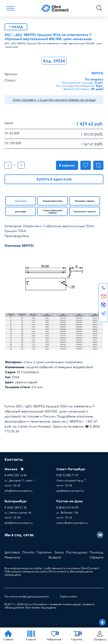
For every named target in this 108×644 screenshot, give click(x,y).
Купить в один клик (54, 179)
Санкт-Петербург (71, 469)
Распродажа (77, 552)
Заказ (59, 552)
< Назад (16, 27)
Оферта (96, 557)
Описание (21, 201)
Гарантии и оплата (85, 211)
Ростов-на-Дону (70, 501)
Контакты (14, 459)
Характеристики (53, 201)
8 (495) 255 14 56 (16, 475)
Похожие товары (85, 201)
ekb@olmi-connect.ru (19, 523)
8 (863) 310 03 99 (67, 507)
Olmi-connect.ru (59, 571)
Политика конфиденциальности (27, 596)
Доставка (21, 211)
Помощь (96, 552)
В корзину (67, 165)
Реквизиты (12, 557)
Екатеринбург (16, 501)
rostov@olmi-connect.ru (72, 523)
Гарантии (44, 552)
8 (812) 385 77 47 (67, 475)
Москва (11, 469)
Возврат (55, 557)
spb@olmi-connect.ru (70, 491)
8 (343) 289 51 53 (16, 507)
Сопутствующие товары (53, 211)
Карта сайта (69, 596)
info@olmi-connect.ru (18, 491)
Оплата (28, 552)
